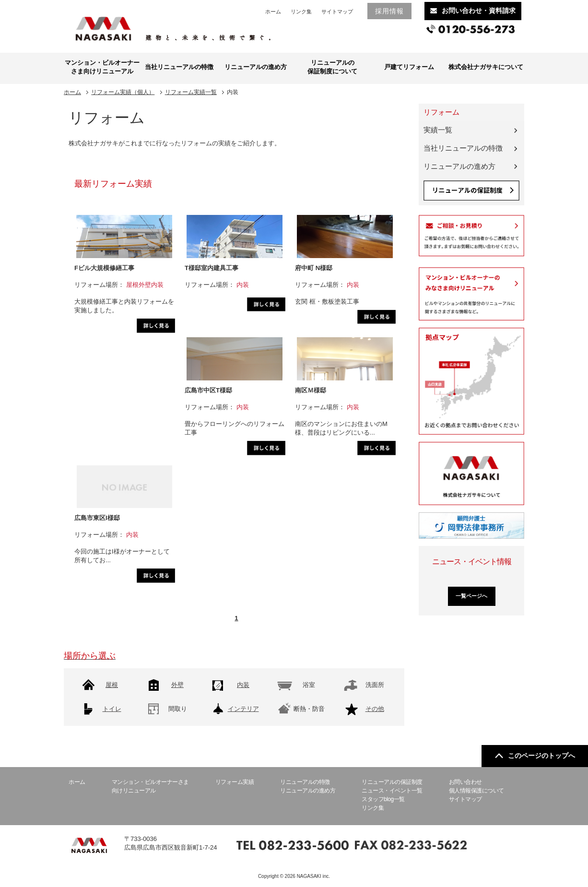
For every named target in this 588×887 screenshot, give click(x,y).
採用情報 (389, 11)
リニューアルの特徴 (305, 782)
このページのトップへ (535, 756)
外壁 (177, 685)
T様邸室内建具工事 (212, 268)
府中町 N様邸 (314, 268)
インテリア (243, 709)
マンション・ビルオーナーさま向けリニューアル (102, 67)
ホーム (273, 12)
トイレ (112, 709)
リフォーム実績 (235, 782)
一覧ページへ (471, 596)
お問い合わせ (465, 782)
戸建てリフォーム (409, 67)
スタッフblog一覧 (383, 799)
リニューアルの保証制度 (392, 782)
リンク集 (301, 12)
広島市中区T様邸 (208, 390)
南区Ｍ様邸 (311, 390)
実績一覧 (438, 130)
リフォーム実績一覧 (191, 92)
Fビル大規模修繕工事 (104, 268)
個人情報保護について (476, 791)
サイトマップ (337, 12)
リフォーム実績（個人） (123, 92)
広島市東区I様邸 (97, 518)
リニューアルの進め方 (256, 67)
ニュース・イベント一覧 (392, 791)
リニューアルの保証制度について (332, 67)
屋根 (112, 685)
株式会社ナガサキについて (486, 67)
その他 (375, 709)
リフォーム (441, 112)
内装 (243, 685)
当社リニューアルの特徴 (179, 67)
